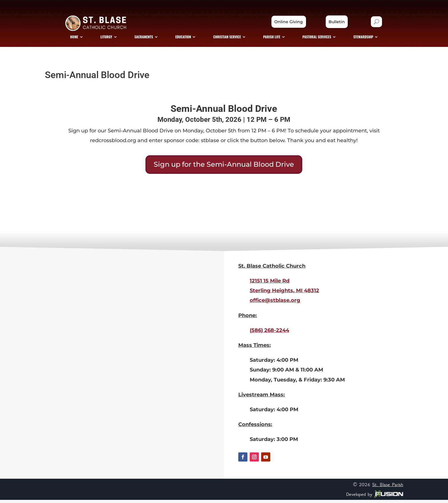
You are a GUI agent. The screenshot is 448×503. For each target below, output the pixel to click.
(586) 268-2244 (269, 333)
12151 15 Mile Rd (270, 284)
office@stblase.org (275, 303)
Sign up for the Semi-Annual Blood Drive (224, 167)
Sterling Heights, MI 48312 (284, 294)
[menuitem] (84, 39)
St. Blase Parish (388, 487)
